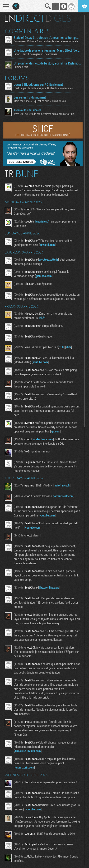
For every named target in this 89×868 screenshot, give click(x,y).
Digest (60, 18)
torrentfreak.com (63, 496)
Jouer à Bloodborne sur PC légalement (38, 84)
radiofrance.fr (62, 485)
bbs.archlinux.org (49, 587)
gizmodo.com (44, 276)
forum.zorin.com (24, 767)
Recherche (48, 6)
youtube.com (40, 362)
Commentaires (27, 31)
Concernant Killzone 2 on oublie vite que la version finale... (47, 41)
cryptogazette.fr (49, 259)
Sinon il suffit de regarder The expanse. (36, 54)
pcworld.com (47, 245)
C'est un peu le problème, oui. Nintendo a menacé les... (44, 88)
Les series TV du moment (30, 97)
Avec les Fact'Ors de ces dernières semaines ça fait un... (45, 114)
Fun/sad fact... (22, 67)
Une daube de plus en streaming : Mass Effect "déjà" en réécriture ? (47, 50)
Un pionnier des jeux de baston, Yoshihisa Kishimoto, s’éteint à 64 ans (47, 63)
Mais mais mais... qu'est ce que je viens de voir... (41, 101)
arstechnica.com (43, 439)
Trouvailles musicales (28, 110)
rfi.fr (42, 318)
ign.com (56, 431)
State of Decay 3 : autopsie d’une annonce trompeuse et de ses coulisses (47, 38)
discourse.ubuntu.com (28, 751)
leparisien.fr (42, 221)
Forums (17, 78)
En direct (25, 18)
